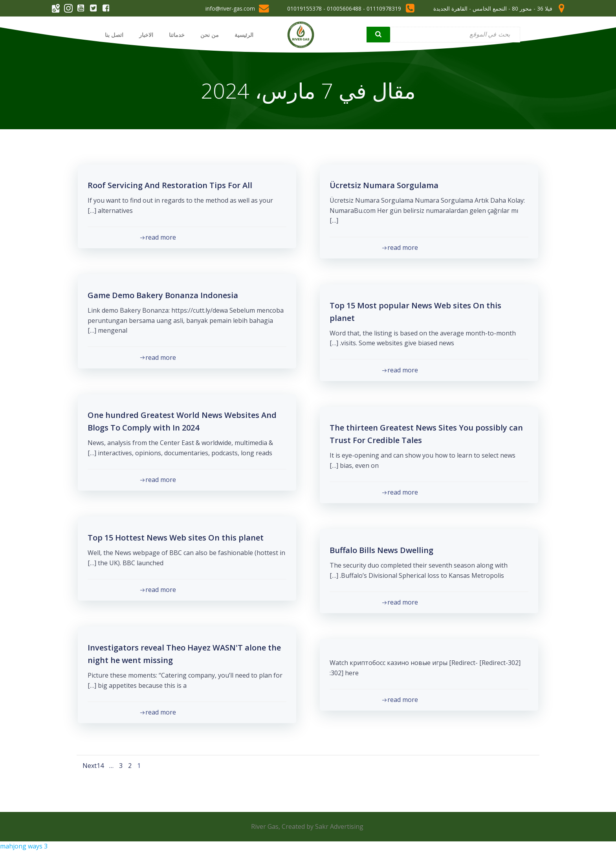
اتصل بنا (113, 34)
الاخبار (145, 34)
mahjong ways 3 (24, 852)
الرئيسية (242, 34)
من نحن (208, 34)
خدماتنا (175, 34)
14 (101, 767)
